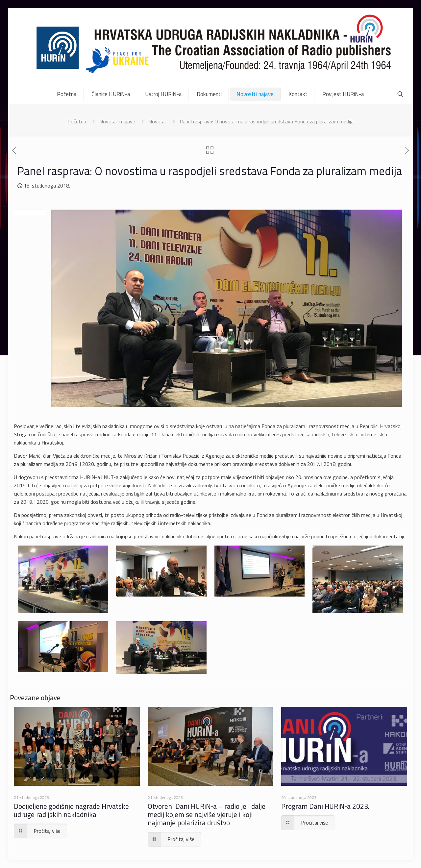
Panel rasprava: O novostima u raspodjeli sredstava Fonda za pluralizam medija (267, 121)
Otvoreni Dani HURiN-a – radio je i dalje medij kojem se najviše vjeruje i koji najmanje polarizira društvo (207, 814)
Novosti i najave (117, 121)
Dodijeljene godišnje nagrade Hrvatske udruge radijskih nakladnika (71, 810)
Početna (77, 121)
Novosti (157, 121)
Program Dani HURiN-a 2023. (325, 806)
